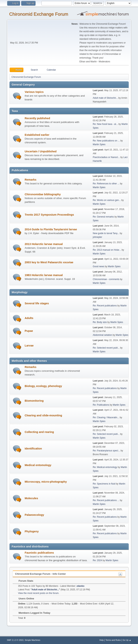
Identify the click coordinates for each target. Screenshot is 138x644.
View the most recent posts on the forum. (39, 593)
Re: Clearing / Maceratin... (106, 417)
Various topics (34, 92)
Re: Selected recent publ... (106, 348)
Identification (33, 449)
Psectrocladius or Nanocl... (106, 157)
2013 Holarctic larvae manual (44, 244)
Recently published (37, 118)
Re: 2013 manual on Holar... (107, 250)
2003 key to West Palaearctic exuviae (49, 262)
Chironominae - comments (106, 279)
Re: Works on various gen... (107, 200)
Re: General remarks (103, 217)
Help (102, 640)
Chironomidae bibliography (43, 194)
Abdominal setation (102, 335)
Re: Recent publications (105, 306)
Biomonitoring (34, 401)
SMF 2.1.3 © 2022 (15, 640)
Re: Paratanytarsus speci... (106, 451)
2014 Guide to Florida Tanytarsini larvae (51, 229)
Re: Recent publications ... (106, 500)
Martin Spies (99, 144)
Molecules (31, 498)
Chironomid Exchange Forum (39, 14)
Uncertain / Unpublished (41, 151)
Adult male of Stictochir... (105, 98)
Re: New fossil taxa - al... (105, 124)
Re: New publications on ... (106, 141)
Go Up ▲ (127, 640)
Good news (99, 266)
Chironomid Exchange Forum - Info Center (41, 574)
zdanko (80, 586)
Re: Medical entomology (105, 467)
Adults (29, 318)
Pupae (29, 331)
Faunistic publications (39, 553)
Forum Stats (24, 581)
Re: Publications (101, 405)
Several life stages (37, 303)
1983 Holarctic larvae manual (44, 275)
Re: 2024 (97, 560)
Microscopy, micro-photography (46, 482)
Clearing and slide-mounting (43, 415)
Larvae (29, 346)
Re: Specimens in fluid (104, 484)
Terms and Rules (113, 640)
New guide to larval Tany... (106, 233)
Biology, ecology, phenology (43, 386)
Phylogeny (32, 531)
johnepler (97, 237)
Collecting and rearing (39, 432)
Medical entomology (38, 465)
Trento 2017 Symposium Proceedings (49, 215)
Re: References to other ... (106, 184)
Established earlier (37, 135)
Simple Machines (33, 640)
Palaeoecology (34, 515)
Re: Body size (100, 322)
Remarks (31, 180)
